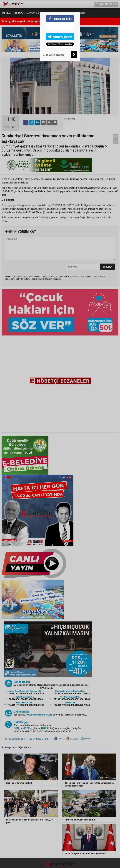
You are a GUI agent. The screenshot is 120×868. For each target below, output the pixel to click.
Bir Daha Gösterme (53, 55)
